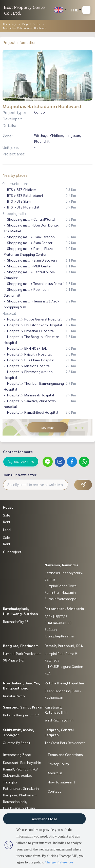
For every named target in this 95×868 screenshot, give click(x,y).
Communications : (16, 183)
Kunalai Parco (14, 696)
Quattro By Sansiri (17, 743)
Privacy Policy (58, 764)
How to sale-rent (61, 782)
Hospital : (10, 313)
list (39, 24)
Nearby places (15, 175)
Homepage (10, 24)
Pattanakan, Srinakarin (64, 608)
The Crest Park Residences (65, 743)
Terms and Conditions (65, 754)
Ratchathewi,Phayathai (64, 683)
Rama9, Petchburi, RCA (64, 646)
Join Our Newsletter (20, 475)
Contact (54, 791)
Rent (7, 522)
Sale (7, 515)
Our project (12, 552)
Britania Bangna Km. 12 (21, 715)
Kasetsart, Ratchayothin (22, 762)
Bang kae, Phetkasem (21, 646)
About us (55, 773)
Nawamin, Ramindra (61, 565)
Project (27, 24)
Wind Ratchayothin (59, 720)
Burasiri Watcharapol (61, 599)
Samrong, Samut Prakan (23, 707)
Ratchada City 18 (16, 621)
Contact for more (18, 452)
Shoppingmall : (14, 213)
